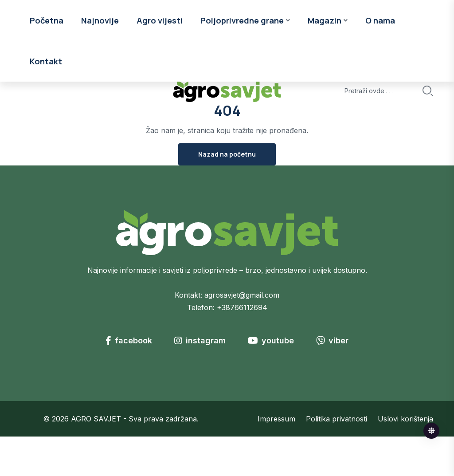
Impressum (276, 458)
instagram (200, 380)
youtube (271, 380)
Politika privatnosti (337, 458)
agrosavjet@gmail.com (242, 334)
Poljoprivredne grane (242, 80)
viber (332, 380)
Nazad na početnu (227, 194)
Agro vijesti (160, 80)
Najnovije (100, 80)
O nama (380, 80)
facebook (129, 380)
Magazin (325, 80)
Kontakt (46, 121)
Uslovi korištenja (405, 458)
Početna (47, 80)
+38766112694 (242, 347)
